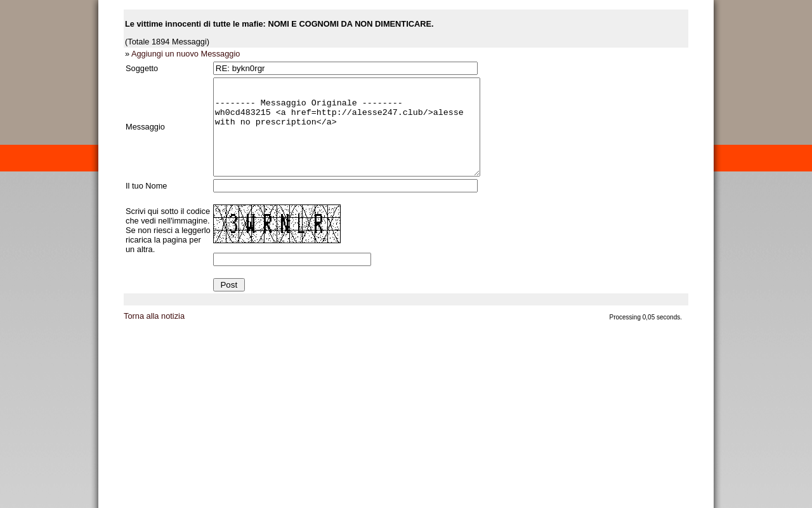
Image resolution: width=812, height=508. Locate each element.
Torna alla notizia (154, 335)
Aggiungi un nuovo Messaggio (186, 54)
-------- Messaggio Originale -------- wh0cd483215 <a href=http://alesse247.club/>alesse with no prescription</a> (363, 137)
